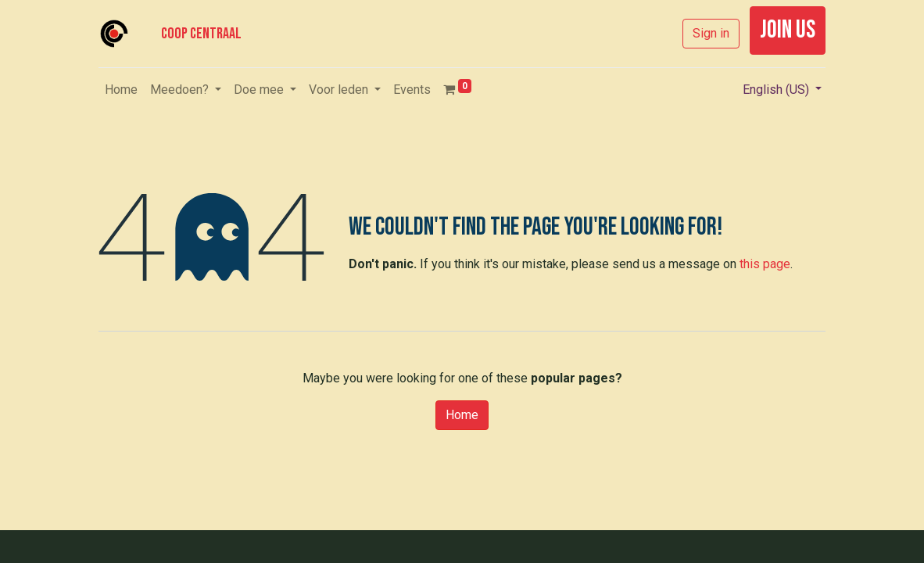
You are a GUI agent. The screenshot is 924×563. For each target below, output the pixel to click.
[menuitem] (121, 90)
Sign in (711, 33)
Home (462, 415)
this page (765, 264)
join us (788, 30)
